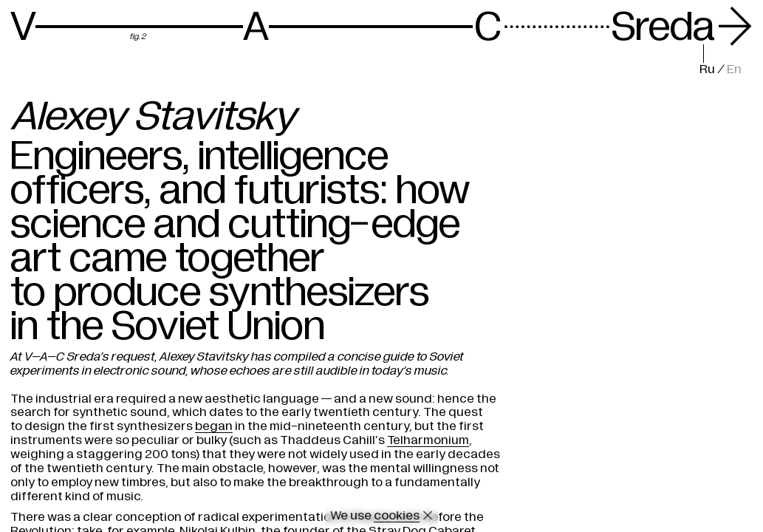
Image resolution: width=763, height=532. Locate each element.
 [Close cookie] (428, 515)
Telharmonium (428, 440)
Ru (707, 69)
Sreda (682, 27)
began (214, 426)
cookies (397, 515)
